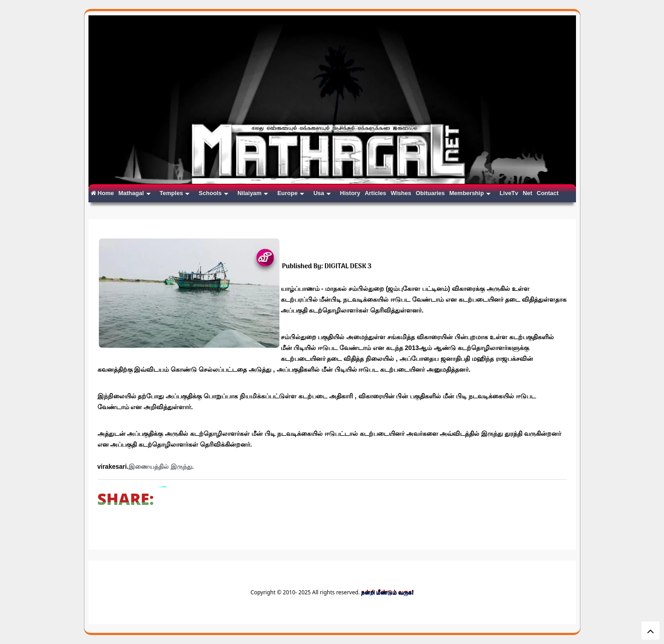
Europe (291, 193)
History (350, 193)
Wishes (401, 193)
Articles (376, 193)
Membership (470, 193)
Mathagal (134, 193)
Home (102, 193)
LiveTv (509, 193)
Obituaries (430, 193)
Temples (175, 193)
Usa (322, 193)
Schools (214, 193)
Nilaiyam (253, 193)
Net (527, 193)
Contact (548, 193)
